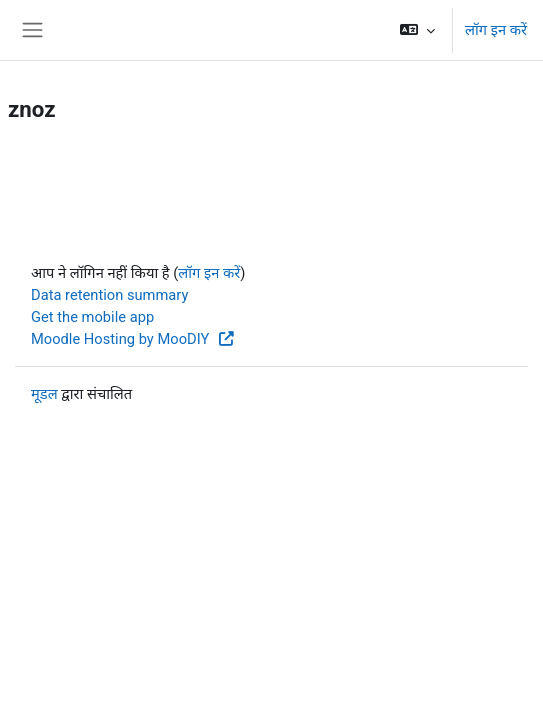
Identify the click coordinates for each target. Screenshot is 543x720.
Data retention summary (109, 295)
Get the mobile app (92, 317)
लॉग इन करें (496, 30)
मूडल (44, 394)
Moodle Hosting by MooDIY (133, 339)
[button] (417, 30)
